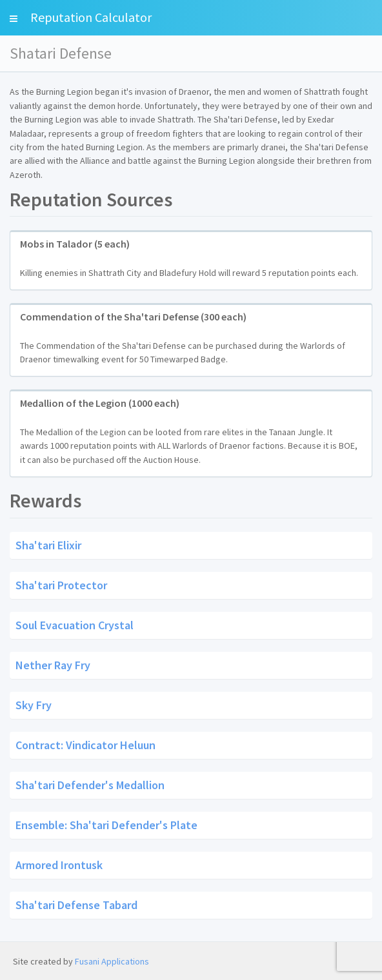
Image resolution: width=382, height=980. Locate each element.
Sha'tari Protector (61, 584)
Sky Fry (34, 704)
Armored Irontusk (59, 864)
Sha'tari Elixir (48, 544)
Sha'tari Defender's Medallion (90, 784)
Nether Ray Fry (53, 664)
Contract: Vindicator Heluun (85, 744)
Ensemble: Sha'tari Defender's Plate (106, 824)
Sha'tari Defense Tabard (76, 905)
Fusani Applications (112, 961)
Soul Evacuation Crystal (75, 624)
